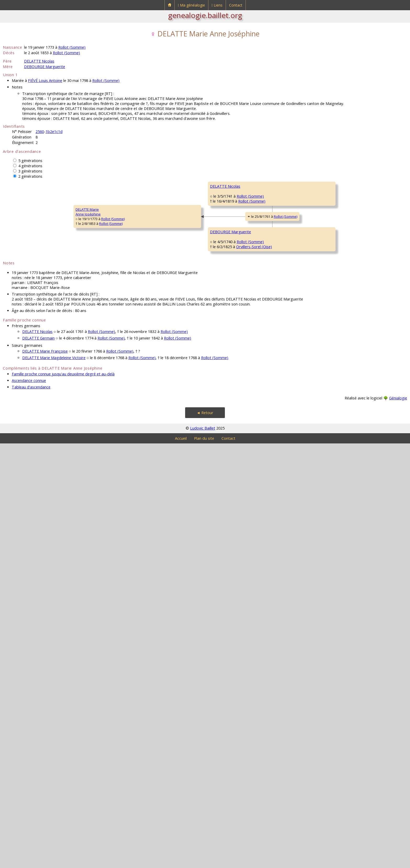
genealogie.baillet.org (205, 15)
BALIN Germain (344, 249)
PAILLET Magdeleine (185, 359)
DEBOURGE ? (342, 437)
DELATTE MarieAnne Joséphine (19, 424)
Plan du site (204, 863)
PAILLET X (339, 312)
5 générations (30, 161)
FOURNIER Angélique (348, 406)
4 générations (30, 166)
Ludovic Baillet (203, 853)
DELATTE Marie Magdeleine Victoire (54, 782)
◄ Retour (205, 837)
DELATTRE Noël (344, 186)
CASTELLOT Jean (263, 579)
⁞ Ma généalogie (191, 5)
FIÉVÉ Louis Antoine (45, 80)
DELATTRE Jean (262, 202)
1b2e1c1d (54, 132)
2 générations (30, 176)
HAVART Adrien (344, 375)
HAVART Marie (262, 390)
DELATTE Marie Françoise (45, 776)
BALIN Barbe (260, 265)
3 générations (30, 171)
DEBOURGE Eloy (263, 453)
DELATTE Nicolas (39, 61)
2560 (40, 132)
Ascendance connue (29, 805)
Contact (236, 5)
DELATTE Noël (180, 233)
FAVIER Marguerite (265, 516)
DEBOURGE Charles (185, 485)
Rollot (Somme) (72, 47)
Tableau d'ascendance (31, 812)
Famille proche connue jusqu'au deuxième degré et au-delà (63, 799)
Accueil (181, 863)
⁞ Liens (217, 5)
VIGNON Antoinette (266, 642)
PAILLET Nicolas (263, 327)
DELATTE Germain (38, 763)
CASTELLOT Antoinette (187, 610)
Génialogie (398, 823)
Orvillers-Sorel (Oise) (128, 561)
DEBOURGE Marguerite (45, 67)
